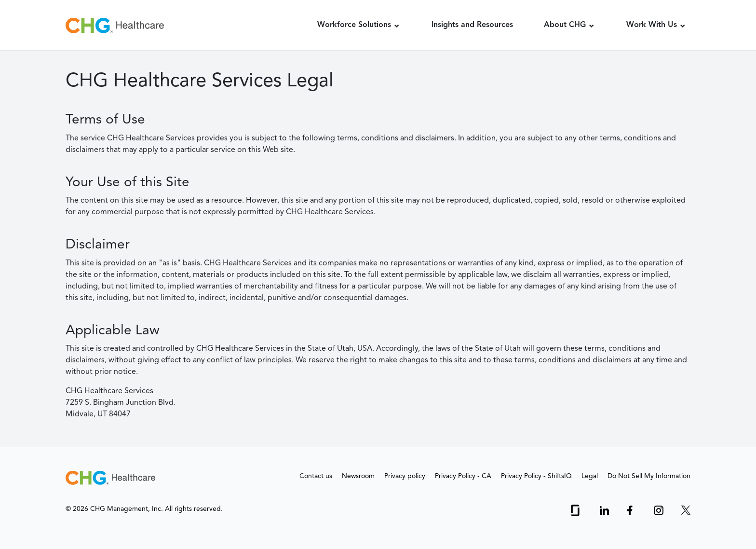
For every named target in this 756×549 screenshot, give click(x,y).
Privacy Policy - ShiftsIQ (536, 476)
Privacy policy (405, 476)
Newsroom (358, 476)
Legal (590, 476)
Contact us (316, 476)
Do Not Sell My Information (649, 476)
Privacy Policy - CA (463, 476)
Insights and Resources (472, 25)
